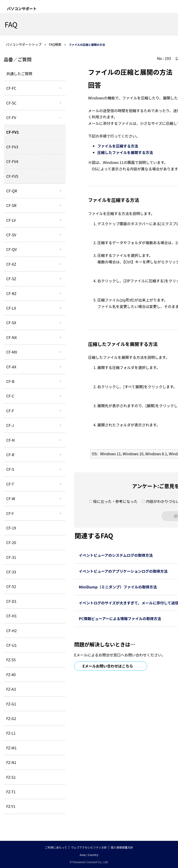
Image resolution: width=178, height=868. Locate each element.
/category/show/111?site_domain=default (60, 264)
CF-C (10, 396)
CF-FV (11, 117)
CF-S (10, 469)
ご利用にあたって (56, 847)
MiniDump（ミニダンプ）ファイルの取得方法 (118, 587)
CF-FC (11, 88)
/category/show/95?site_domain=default (60, 499)
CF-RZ (11, 293)
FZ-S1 (11, 777)
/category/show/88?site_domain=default (60, 279)
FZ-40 (11, 674)
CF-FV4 (12, 161)
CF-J (10, 425)
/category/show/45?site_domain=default (60, 396)
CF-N (10, 440)
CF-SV (11, 235)
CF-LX (11, 308)
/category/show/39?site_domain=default (60, 352)
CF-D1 (11, 601)
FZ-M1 (11, 748)
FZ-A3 (11, 689)
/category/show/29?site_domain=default (60, 220)
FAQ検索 (55, 44)
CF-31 (11, 557)
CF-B (10, 381)
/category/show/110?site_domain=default (60, 191)
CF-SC (11, 103)
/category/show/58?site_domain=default (60, 249)
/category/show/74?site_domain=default (60, 205)
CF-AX (11, 367)
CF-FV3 (12, 147)
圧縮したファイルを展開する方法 (125, 152)
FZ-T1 (11, 792)
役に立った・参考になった (115, 501)
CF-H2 (11, 631)
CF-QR (12, 191)
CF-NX (11, 337)
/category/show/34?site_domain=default (60, 308)
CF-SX (11, 323)
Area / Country (89, 855)
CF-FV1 (13, 132)
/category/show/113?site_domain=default (60, 513)
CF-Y (10, 513)
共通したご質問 (19, 74)
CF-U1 (11, 645)
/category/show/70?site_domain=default (60, 469)
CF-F (10, 411)
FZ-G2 (11, 718)
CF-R (10, 455)
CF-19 (11, 528)
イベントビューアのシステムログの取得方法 (116, 555)
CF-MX (12, 352)
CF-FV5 (12, 176)
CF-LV (11, 220)
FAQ (11, 24)
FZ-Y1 (11, 806)
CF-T (10, 484)
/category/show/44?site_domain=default (60, 381)
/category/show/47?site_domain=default (60, 425)
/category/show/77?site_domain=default (60, 235)
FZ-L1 (11, 733)
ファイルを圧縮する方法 (118, 146)
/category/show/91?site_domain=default (60, 484)
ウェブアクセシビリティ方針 (89, 847)
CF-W (11, 499)
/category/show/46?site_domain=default (60, 411)
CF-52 (11, 586)
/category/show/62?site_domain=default (60, 455)
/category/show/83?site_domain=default (60, 323)
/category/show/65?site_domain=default (60, 293)
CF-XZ (11, 264)
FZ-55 (11, 660)
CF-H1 (11, 616)
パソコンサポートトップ (24, 44)
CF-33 (11, 572)
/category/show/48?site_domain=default (60, 440)
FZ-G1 (11, 704)
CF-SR (11, 205)
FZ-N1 (11, 762)
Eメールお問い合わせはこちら (108, 666)
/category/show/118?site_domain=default (60, 103)
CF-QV (11, 249)
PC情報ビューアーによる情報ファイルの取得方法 (120, 619)
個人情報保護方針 (122, 847)
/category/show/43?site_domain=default (60, 367)
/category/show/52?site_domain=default (60, 337)
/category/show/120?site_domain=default (60, 88)
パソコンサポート (22, 9)
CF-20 (11, 542)
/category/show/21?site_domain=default (60, 117)
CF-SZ (11, 279)
